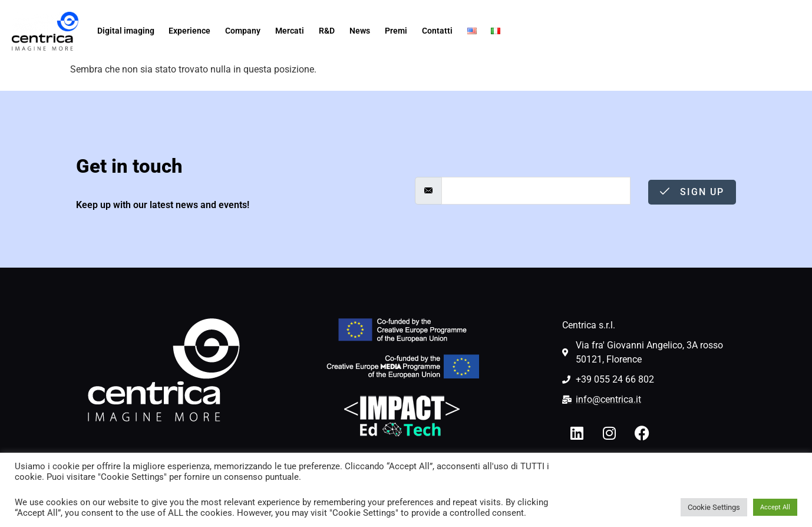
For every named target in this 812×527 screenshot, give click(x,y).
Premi (396, 31)
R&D (327, 31)
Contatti (437, 31)
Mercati (290, 31)
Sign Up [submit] (692, 192)
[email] (536, 191)
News (360, 31)
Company (243, 31)
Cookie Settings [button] (714, 507)
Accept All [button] (775, 507)
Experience (189, 31)
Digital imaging (126, 31)
